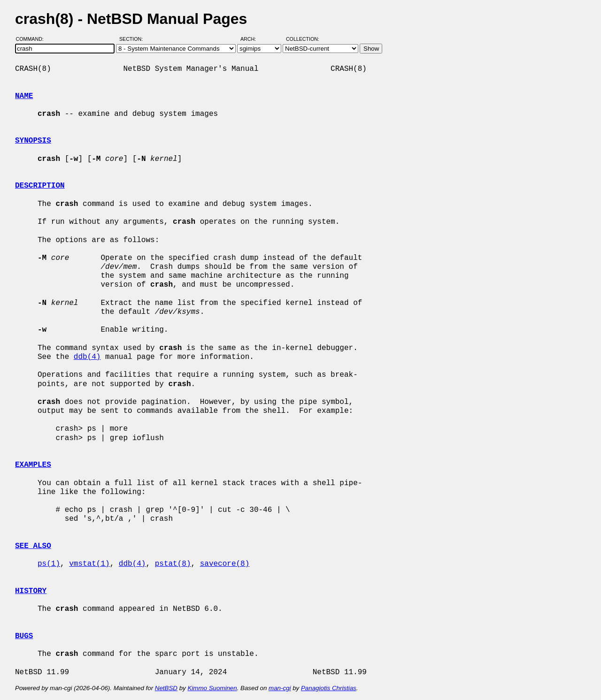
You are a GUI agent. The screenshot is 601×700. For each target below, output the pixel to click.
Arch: (252, 39)
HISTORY (31, 591)
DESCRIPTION (40, 186)
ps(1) (49, 564)
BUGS (24, 636)
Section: (133, 39)
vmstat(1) (89, 564)
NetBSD (166, 688)
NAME (24, 96)
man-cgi (280, 688)
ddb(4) (87, 357)
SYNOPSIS (33, 141)
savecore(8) (225, 564)
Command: (33, 39)
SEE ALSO (33, 546)
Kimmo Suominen (212, 688)
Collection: (303, 39)
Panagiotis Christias (329, 688)
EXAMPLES (33, 465)
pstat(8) (173, 564)
